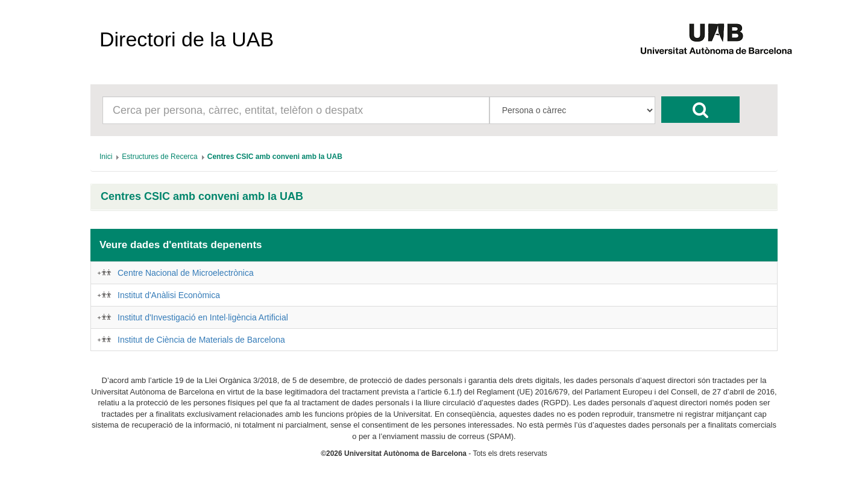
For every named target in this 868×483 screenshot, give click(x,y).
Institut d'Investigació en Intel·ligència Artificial (203, 317)
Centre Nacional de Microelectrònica (186, 273)
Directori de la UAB (187, 39)
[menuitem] (106, 157)
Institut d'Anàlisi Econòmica (169, 295)
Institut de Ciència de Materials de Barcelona (201, 340)
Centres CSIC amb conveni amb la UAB (202, 197)
